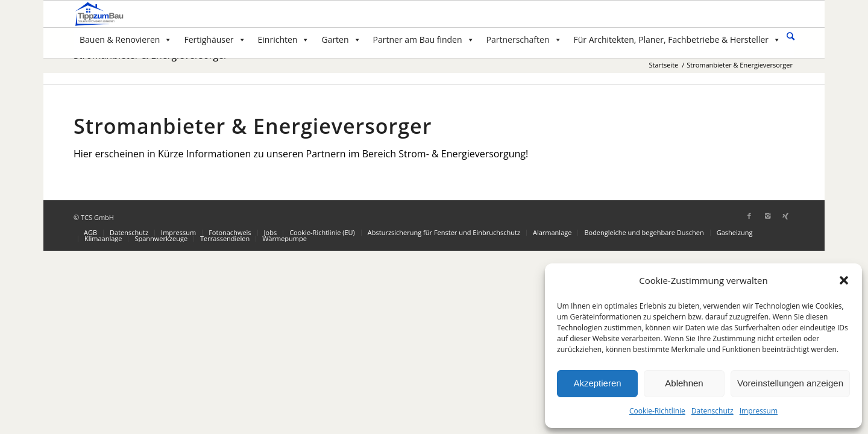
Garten (341, 39)
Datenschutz (712, 411)
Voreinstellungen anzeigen (790, 383)
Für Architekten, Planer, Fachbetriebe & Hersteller (677, 39)
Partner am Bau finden (424, 39)
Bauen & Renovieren (126, 39)
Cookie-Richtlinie (657, 411)
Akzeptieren (597, 383)
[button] (844, 280)
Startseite (663, 65)
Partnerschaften (524, 39)
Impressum (759, 411)
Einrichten (284, 39)
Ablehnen (684, 383)
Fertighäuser (215, 39)
